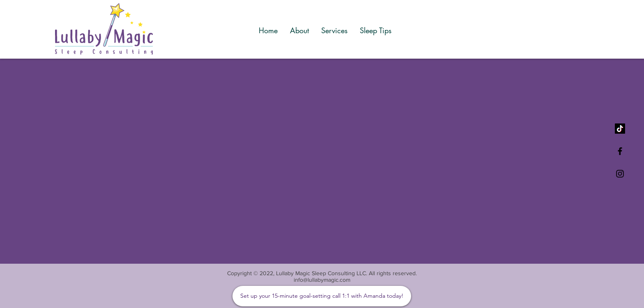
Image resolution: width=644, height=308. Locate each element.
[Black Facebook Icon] (620, 151)
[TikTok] (620, 129)
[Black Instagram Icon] (620, 174)
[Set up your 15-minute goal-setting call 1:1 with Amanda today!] (322, 296)
